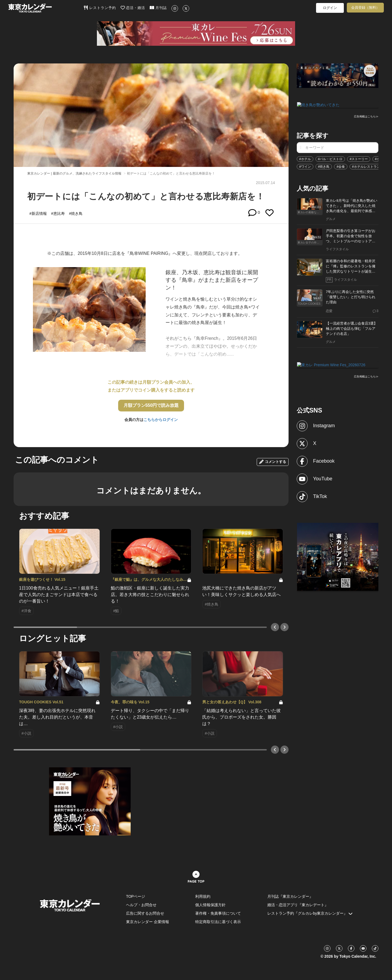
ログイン (330, 8)
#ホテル (305, 158)
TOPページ (136, 896)
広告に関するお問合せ (145, 913)
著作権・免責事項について (218, 913)
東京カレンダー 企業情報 (148, 922)
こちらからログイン (161, 420)
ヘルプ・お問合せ (141, 905)
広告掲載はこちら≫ (366, 116)
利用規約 (203, 896)
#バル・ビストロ (330, 158)
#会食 (341, 166)
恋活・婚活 (133, 8)
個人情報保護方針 (210, 905)
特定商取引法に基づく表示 (218, 922)
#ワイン (305, 166)
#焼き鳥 (324, 166)
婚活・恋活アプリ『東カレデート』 (298, 905)
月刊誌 (158, 8)
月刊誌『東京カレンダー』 (290, 896)
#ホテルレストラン (366, 166)
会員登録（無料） (365, 7)
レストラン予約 (100, 8)
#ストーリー (359, 158)
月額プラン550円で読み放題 (151, 405)
